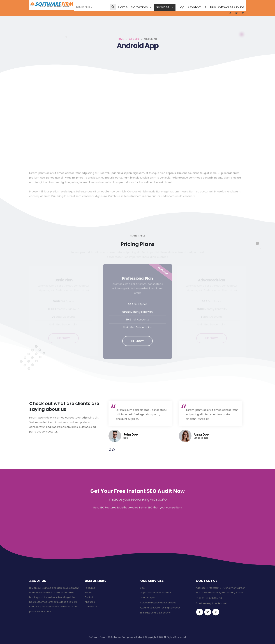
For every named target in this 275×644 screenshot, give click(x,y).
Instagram (216, 612)
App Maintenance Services (156, 593)
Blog (181, 7)
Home (123, 7)
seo (143, 588)
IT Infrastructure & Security (155, 613)
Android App (147, 598)
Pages (88, 593)
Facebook (200, 612)
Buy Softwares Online (227, 7)
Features (90, 588)
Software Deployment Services (158, 603)
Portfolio (90, 597)
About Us (90, 602)
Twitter (208, 612)
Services (165, 7)
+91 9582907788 (213, 598)
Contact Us (197, 7)
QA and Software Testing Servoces (160, 608)
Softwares (142, 7)
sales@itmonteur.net (215, 603)
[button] (110, 450)
